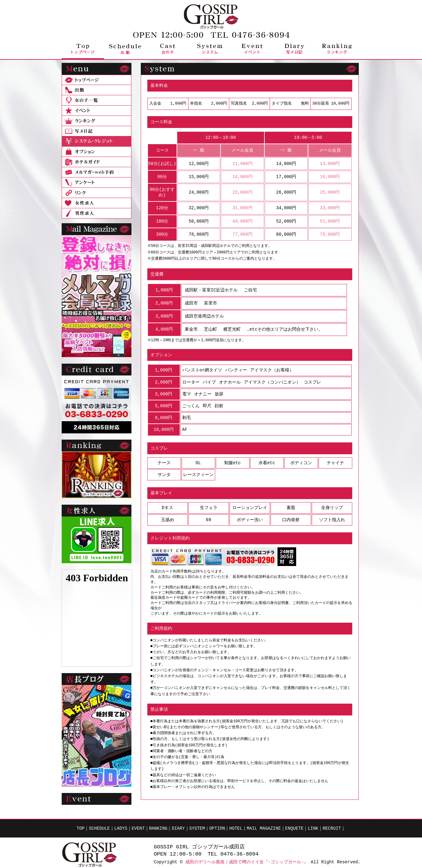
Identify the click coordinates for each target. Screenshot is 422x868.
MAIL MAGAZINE (264, 825)
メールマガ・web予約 (97, 172)
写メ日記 (295, 49)
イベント (252, 49)
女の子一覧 (97, 100)
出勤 (125, 49)
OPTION (217, 825)
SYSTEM (197, 825)
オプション (97, 152)
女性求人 (97, 203)
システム (210, 49)
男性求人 (97, 213)
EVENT (138, 825)
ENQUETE (294, 825)
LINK (313, 825)
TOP (81, 825)
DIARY (178, 825)
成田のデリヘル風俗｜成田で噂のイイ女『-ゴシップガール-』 (247, 858)
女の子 (168, 49)
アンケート (97, 183)
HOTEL (236, 825)
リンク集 (97, 193)
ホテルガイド (97, 162)
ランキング (337, 49)
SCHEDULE (99, 825)
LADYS (121, 825)
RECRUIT (332, 825)
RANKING (158, 825)
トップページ (83, 49)
